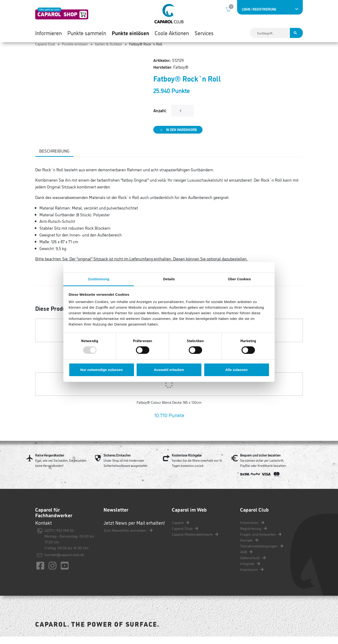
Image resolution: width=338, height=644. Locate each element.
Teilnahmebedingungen (262, 553)
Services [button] (204, 33)
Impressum (252, 577)
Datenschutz (253, 565)
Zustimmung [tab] (99, 279)
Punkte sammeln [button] (87, 33)
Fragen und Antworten (261, 542)
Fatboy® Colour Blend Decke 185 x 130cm (169, 410)
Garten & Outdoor (108, 51)
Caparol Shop (185, 536)
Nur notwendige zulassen (102, 370)
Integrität (250, 571)
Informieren (252, 530)
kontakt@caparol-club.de (64, 562)
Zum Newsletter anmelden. (128, 538)
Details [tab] (169, 279)
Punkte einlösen (75, 51)
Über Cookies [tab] (239, 279)
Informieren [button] (48, 33)
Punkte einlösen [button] (130, 33)
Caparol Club (45, 51)
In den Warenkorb (178, 137)
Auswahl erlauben (169, 370)
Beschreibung (54, 158)
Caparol (181, 530)
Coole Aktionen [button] (172, 33)
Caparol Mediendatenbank (195, 542)
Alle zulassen (236, 370)
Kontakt (249, 547)
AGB (246, 559)
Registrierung (253, 536)
